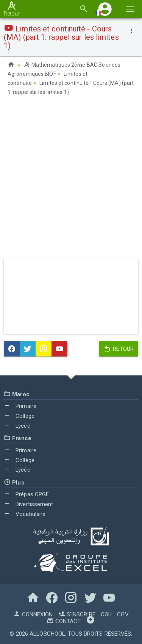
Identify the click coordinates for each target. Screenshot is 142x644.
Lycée (17, 426)
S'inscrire (77, 614)
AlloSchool (47, 634)
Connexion (33, 614)
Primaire (20, 406)
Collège (19, 416)
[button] (105, 9)
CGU (106, 614)
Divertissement (29, 504)
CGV (123, 614)
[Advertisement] (71, 179)
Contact (64, 621)
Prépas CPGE (26, 494)
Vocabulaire (25, 514)
